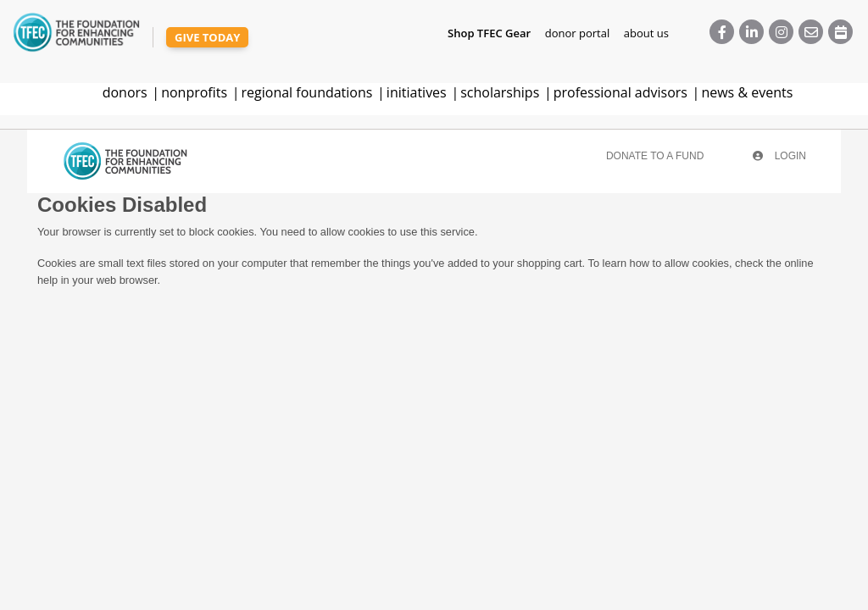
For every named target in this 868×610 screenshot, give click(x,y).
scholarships (500, 92)
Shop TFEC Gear (489, 33)
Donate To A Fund (655, 156)
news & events (747, 92)
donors (125, 92)
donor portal (577, 33)
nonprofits (194, 92)
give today (207, 37)
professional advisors (620, 92)
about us (646, 33)
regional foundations (307, 92)
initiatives (417, 92)
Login (779, 156)
